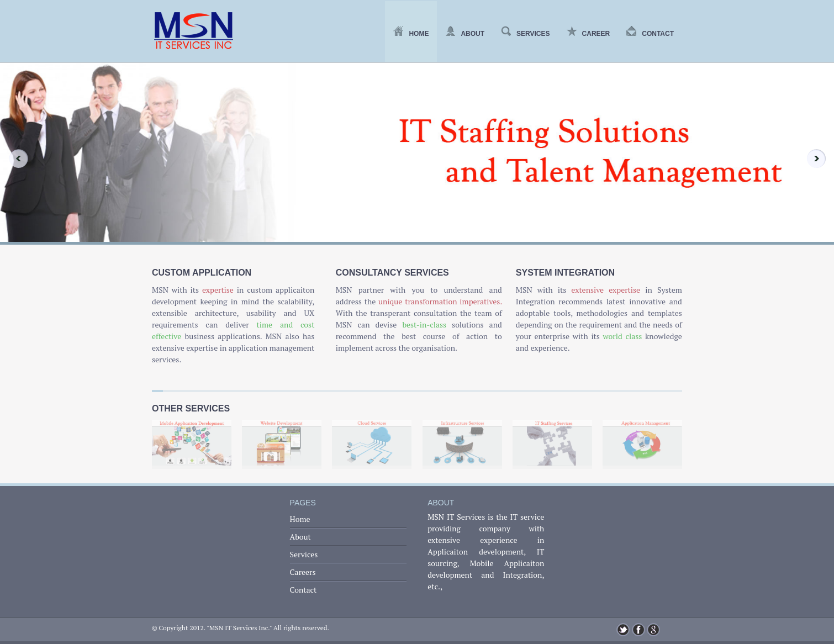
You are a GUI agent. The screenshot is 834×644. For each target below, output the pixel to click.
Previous (14, 159)
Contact (650, 34)
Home (411, 34)
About (465, 34)
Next (820, 159)
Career (588, 34)
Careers (303, 572)
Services (525, 34)
